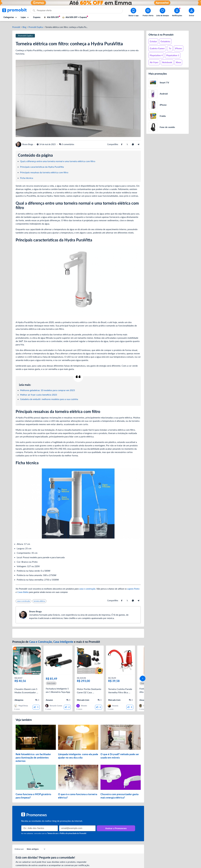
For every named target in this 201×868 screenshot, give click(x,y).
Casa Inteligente (64, 640)
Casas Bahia (23, 590)
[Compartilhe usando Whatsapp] (133, 143)
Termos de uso (53, 828)
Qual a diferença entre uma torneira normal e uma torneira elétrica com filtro (58, 160)
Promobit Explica (36, 26)
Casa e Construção (41, 640)
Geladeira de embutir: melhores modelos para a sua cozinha (49, 397)
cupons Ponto (133, 587)
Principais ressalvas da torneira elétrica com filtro (44, 171)
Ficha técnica (27, 176)
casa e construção (87, 587)
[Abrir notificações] (177, 13)
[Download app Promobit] (133, 13)
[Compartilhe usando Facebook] (122, 143)
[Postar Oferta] (148, 13)
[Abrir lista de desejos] (162, 13)
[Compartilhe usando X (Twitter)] (127, 143)
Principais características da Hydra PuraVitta (42, 165)
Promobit (16, 26)
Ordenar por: (19, 843)
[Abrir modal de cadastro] (192, 13)
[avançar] (143, 675)
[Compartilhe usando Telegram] (138, 143)
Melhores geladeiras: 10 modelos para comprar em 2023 (47, 388)
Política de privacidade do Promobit (73, 828)
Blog (24, 26)
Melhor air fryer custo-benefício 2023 (39, 393)
